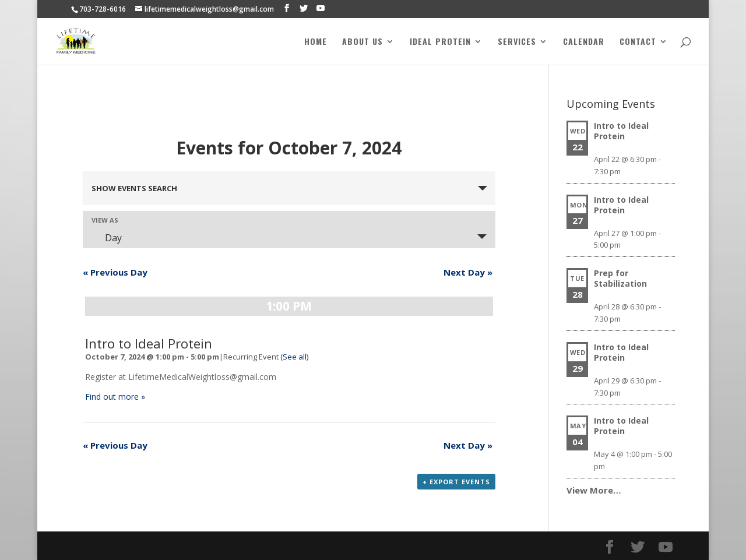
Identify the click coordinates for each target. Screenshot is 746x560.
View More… (594, 490)
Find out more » (115, 397)
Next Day (468, 272)
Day (106, 238)
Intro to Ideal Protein (149, 344)
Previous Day (115, 272)
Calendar (584, 42)
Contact (638, 42)
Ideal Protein (440, 42)
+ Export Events (456, 482)
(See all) (294, 357)
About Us (363, 42)
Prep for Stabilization (620, 278)
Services (517, 42)
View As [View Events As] (105, 220)
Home (316, 42)
